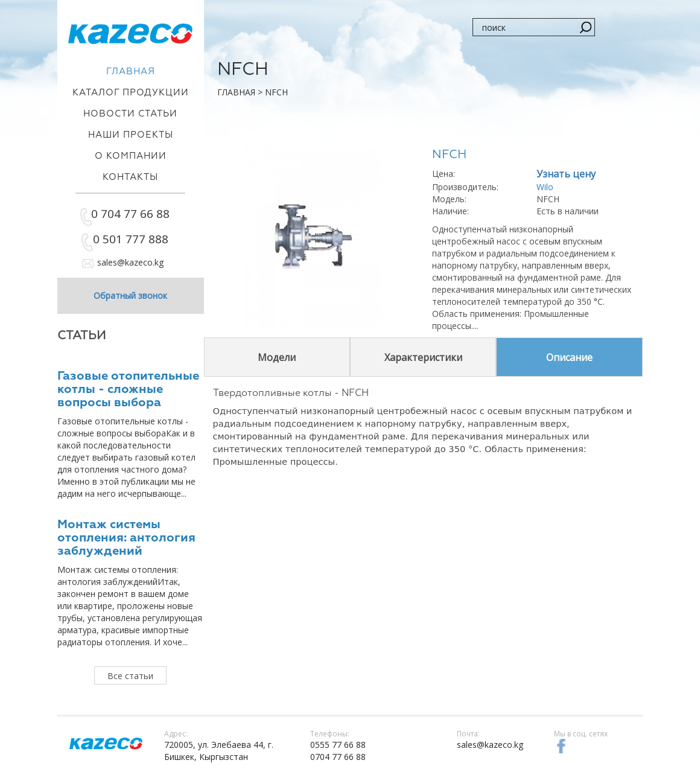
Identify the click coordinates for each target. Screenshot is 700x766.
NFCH (276, 92)
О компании (131, 156)
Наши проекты (131, 135)
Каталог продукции (131, 93)
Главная (236, 92)
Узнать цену (566, 174)
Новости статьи (130, 114)
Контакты (130, 177)
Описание (569, 357)
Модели (277, 357)
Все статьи (130, 676)
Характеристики (423, 357)
